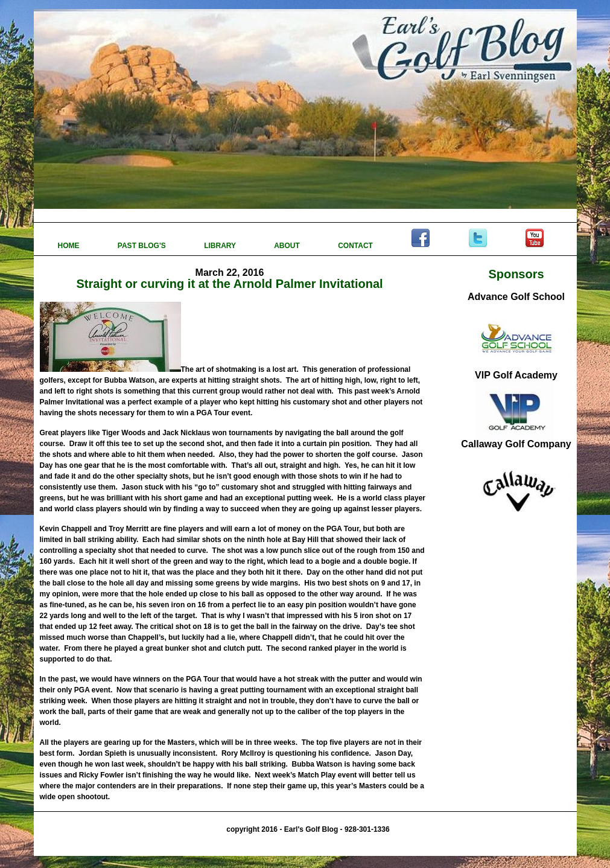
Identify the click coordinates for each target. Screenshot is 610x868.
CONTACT (356, 246)
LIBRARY (221, 246)
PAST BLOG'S (143, 246)
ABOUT (288, 246)
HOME (70, 246)
